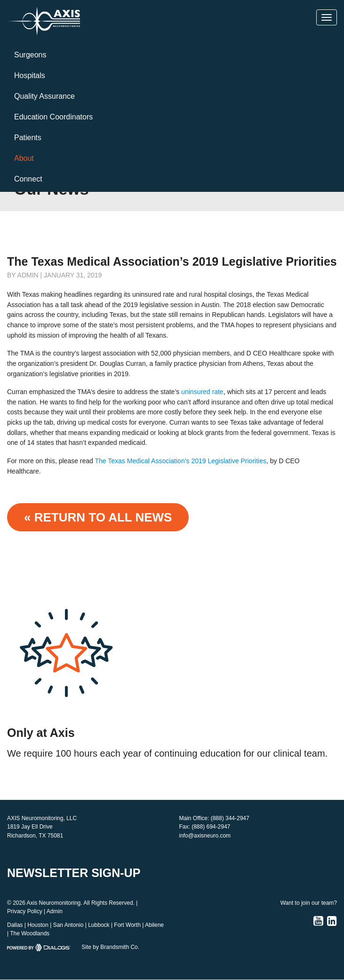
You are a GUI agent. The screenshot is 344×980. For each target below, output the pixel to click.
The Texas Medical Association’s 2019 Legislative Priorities (181, 461)
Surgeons (30, 55)
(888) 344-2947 (230, 818)
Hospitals (30, 75)
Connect (28, 179)
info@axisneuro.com (205, 836)
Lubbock (99, 925)
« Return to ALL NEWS (98, 517)
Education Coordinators (53, 117)
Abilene (154, 925)
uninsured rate (202, 392)
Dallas (15, 925)
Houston (38, 925)
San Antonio (68, 925)
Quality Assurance (44, 96)
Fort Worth (127, 925)
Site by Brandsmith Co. (110, 947)
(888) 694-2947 (211, 827)
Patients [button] (28, 138)
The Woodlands (30, 933)
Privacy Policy (25, 911)
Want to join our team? (309, 903)
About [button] (24, 158)
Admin (55, 911)
